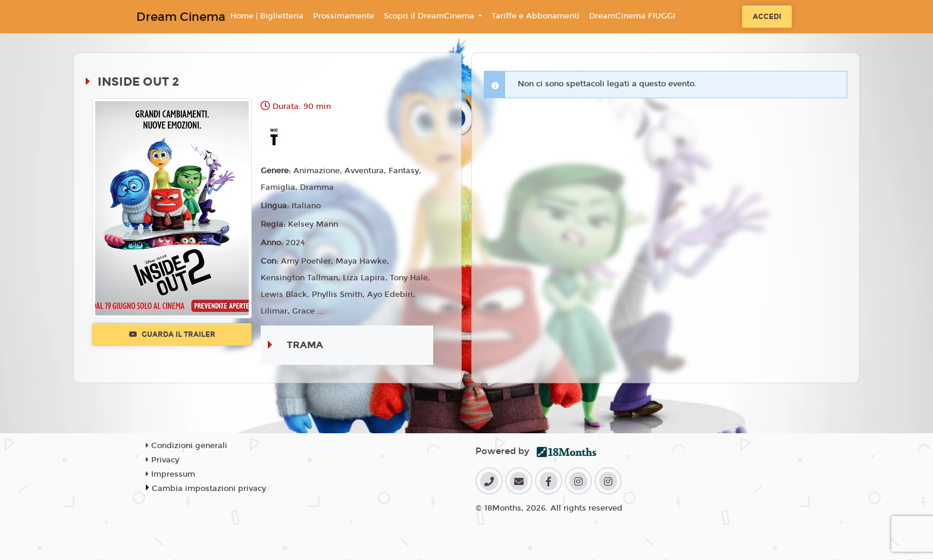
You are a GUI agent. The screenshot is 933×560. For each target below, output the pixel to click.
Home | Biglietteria (267, 16)
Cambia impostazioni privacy (209, 489)
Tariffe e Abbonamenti (536, 16)
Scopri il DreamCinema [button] (430, 16)
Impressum (170, 474)
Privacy (162, 460)
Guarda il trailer (172, 334)
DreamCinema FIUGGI (632, 16)
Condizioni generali (187, 446)
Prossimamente (344, 16)
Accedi (767, 17)
